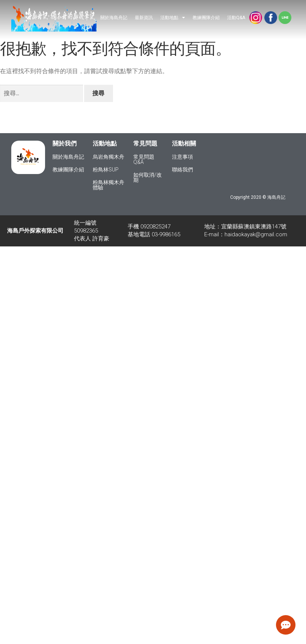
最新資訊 (144, 18)
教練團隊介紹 (206, 18)
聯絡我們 (182, 170)
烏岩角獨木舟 (109, 157)
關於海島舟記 (114, 18)
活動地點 (173, 18)
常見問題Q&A (144, 159)
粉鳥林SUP (106, 170)
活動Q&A (236, 18)
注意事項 (182, 157)
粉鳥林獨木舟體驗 (109, 185)
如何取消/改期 (148, 177)
